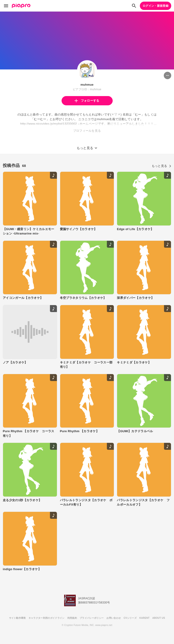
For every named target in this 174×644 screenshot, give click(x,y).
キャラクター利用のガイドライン (47, 618)
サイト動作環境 (17, 618)
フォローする (87, 101)
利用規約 (72, 618)
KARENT (144, 618)
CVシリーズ (130, 618)
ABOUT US (159, 618)
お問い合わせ (114, 618)
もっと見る (161, 166)
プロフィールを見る (87, 131)
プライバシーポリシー (92, 618)
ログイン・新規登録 (156, 6)
